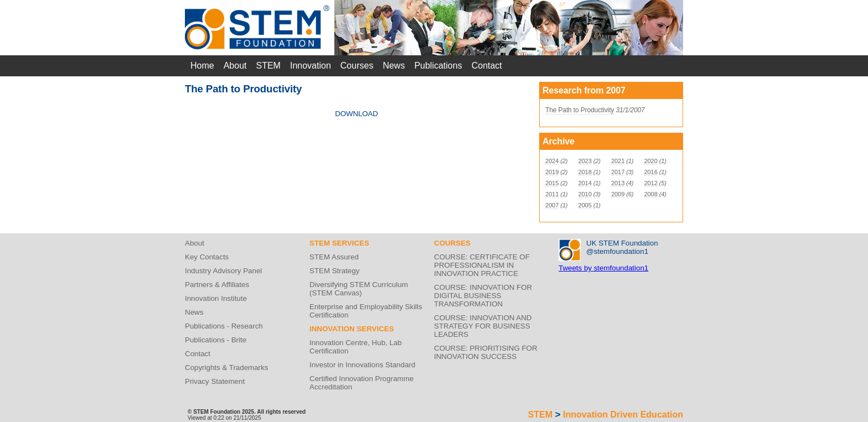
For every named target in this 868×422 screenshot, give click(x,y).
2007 (552, 205)
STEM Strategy (334, 271)
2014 (585, 183)
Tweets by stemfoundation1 (603, 268)
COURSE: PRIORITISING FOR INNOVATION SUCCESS (486, 352)
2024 (552, 161)
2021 (618, 161)
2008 (651, 194)
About (235, 66)
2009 (618, 194)
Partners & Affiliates (217, 285)
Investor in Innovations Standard (362, 365)
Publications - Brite (216, 340)
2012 (651, 183)
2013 (618, 183)
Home (202, 66)
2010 (585, 194)
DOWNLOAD (356, 114)
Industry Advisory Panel (223, 271)
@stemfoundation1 (617, 251)
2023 (585, 161)
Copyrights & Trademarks (226, 368)
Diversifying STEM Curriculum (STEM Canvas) (359, 289)
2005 (585, 205)
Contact (487, 66)
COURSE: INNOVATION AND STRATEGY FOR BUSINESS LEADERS (483, 326)
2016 (651, 172)
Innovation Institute (216, 298)
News (394, 66)
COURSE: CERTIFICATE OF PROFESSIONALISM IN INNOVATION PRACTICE (482, 265)
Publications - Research (224, 326)
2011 (552, 194)
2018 (585, 172)
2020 (651, 161)
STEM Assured (334, 257)
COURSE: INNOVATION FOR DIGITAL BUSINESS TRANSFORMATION (483, 296)
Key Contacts (207, 257)
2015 (552, 183)
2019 (552, 172)
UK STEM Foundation (622, 243)
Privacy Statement (215, 381)
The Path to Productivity (580, 110)
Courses (357, 66)
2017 (618, 172)
